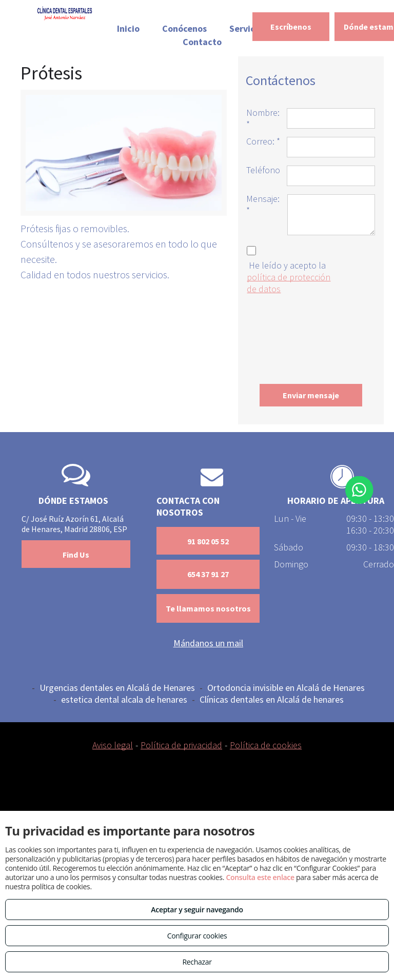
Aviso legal (113, 745)
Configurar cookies (197, 936)
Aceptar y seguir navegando (197, 910)
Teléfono (263, 170)
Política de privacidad (181, 745)
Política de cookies (266, 745)
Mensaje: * (263, 205)
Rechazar (197, 962)
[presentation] (288, 337)
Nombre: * (263, 118)
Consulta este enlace (260, 877)
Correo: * (263, 141)
